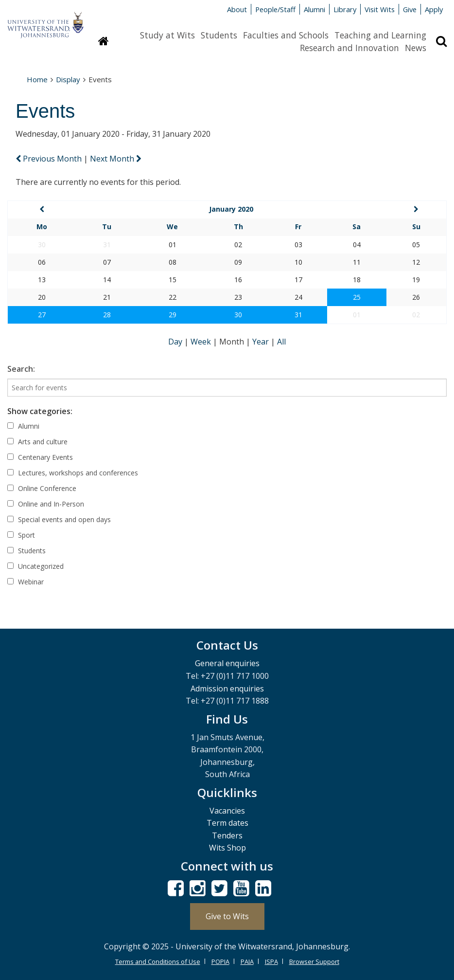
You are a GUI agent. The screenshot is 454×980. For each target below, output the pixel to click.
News (416, 48)
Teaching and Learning (380, 35)
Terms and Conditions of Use (158, 962)
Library (345, 9)
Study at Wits (167, 35)
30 (238, 315)
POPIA (220, 962)
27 (42, 315)
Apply (434, 9)
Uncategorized (35, 566)
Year (262, 342)
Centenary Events (40, 457)
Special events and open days (59, 519)
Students (219, 35)
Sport (21, 535)
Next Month (116, 159)
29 (173, 315)
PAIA (247, 962)
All (281, 342)
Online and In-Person (46, 504)
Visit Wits (380, 9)
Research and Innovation (349, 48)
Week (202, 342)
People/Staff (275, 9)
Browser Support (314, 962)
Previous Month (50, 159)
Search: (21, 369)
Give (410, 9)
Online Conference (42, 488)
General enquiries (227, 663)
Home (37, 79)
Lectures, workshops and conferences (73, 473)
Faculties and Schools (286, 35)
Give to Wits (227, 916)
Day (176, 342)
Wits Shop (227, 848)
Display (68, 79)
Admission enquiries (227, 689)
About (237, 9)
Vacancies (227, 811)
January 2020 (231, 209)
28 (107, 315)
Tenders (227, 835)
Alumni (314, 9)
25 (357, 297)
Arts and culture (37, 442)
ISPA (271, 962)
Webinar (26, 582)
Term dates (227, 823)
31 (298, 315)
